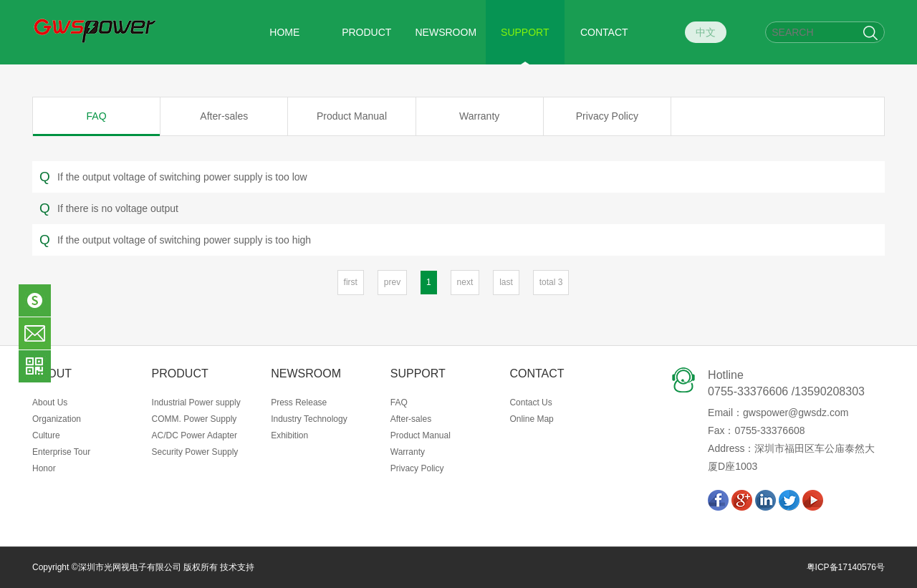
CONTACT (604, 32)
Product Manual (352, 116)
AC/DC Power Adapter (195, 435)
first (351, 282)
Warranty (479, 116)
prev (392, 282)
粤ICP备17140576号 (846, 567)
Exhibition (289, 435)
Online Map (531, 419)
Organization (57, 419)
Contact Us (530, 403)
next (465, 282)
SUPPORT (525, 32)
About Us (50, 403)
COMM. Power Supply (195, 419)
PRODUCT (366, 32)
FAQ (97, 116)
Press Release (299, 403)
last (506, 282)
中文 (706, 32)
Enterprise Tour (61, 452)
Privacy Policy (607, 116)
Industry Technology (309, 419)
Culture (46, 435)
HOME (284, 32)
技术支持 (237, 567)
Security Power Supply (195, 452)
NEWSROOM (446, 32)
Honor (44, 468)
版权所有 (200, 567)
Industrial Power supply (196, 403)
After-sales (224, 116)
